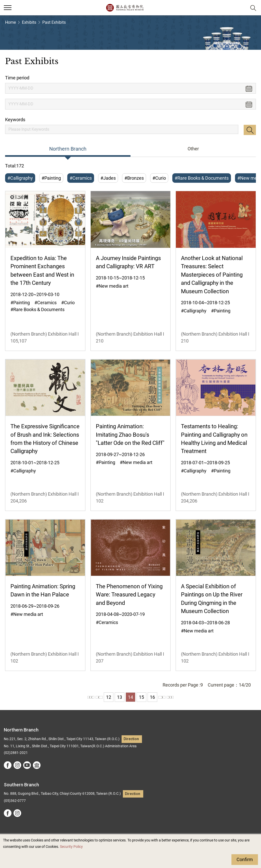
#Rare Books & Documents (202, 178)
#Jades (108, 178)
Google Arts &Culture (37, 765)
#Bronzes (134, 178)
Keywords (15, 120)
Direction (131, 739)
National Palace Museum (125, 8)
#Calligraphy (20, 178)
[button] (241, 8)
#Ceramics (81, 178)
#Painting (51, 178)
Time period (17, 78)
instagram (17, 765)
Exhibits (29, 22)
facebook (8, 765)
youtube (27, 765)
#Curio (159, 178)
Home (10, 22)
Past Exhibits (54, 22)
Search (250, 130)
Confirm (245, 859)
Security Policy (71, 847)
